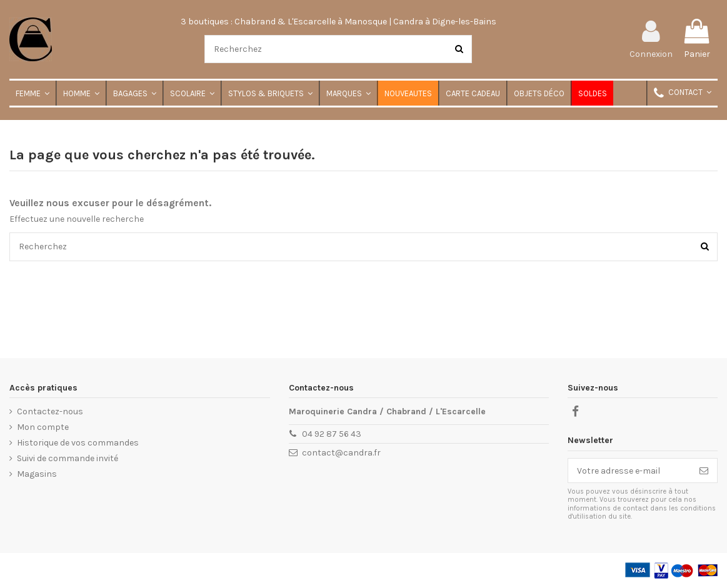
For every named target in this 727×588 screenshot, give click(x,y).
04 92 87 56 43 (332, 434)
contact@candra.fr (341, 453)
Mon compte (43, 427)
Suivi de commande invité (68, 458)
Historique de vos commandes (78, 443)
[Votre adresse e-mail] (629, 471)
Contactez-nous (50, 411)
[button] (682, 93)
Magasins (37, 474)
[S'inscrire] (704, 471)
